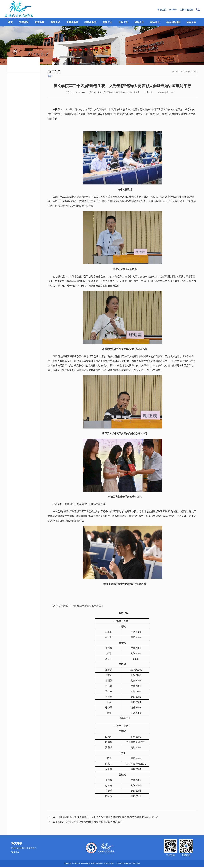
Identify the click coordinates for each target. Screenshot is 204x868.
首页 (177, 72)
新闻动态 (186, 72)
